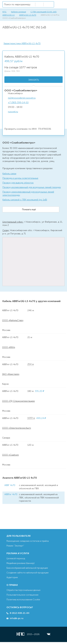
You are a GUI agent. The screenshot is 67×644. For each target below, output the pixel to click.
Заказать (34, 80)
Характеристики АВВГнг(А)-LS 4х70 (22, 43)
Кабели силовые (18, 12)
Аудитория (12, 577)
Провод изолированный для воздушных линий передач (32, 187)
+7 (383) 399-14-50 (18, 102)
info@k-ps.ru (17, 618)
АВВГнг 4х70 (11, 494)
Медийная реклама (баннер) (21, 563)
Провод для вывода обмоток (18, 183)
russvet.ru (13, 112)
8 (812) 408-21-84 (20, 613)
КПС (4, 12)
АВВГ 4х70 (10, 485)
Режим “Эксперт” (15, 546)
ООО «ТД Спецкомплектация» (18, 401)
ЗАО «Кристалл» (11, 374)
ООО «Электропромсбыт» (17, 428)
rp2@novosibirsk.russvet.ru (22, 98)
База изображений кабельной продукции (27, 568)
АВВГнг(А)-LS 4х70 (28, 15)
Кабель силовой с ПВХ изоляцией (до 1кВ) (25, 200)
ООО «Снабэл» (10, 455)
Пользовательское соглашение (22, 595)
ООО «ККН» (9, 347)
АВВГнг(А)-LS (9, 15)
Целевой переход (16, 558)
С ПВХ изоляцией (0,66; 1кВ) (44, 12)
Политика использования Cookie (23, 600)
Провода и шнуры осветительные (20, 178)
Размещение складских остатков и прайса (28, 541)
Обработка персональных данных (23, 590)
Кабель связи (9, 174)
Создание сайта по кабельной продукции (27, 573)
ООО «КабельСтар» (13, 320)
